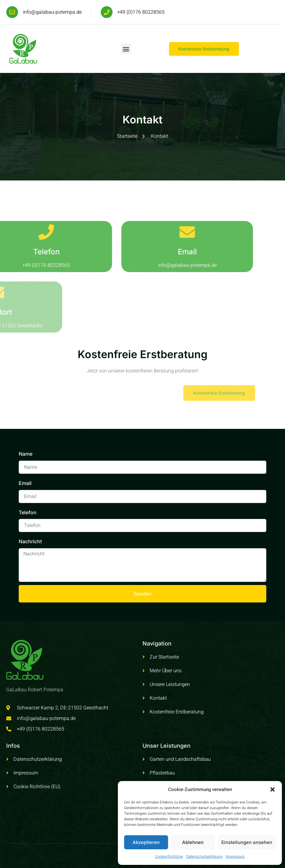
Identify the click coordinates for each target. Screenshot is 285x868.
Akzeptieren (146, 842)
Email (161, 252)
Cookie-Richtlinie (169, 856)
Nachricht (30, 541)
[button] (273, 789)
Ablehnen (193, 842)
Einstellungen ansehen (247, 842)
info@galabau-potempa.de (52, 12)
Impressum (235, 856)
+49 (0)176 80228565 (141, 12)
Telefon (20, 252)
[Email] (161, 232)
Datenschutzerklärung (204, 856)
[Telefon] (20, 232)
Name (26, 454)
